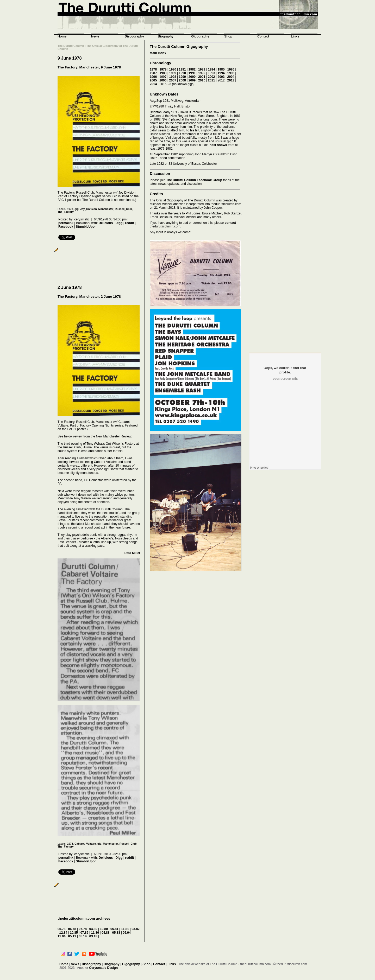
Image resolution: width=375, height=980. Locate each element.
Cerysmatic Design (103, 968)
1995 (231, 73)
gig (77, 209)
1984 (211, 69)
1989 (173, 73)
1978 (70, 209)
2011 (211, 80)
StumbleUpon (86, 227)
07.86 (85, 933)
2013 (231, 80)
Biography (166, 36)
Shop (228, 36)
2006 (163, 80)
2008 (182, 80)
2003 (221, 77)
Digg (119, 223)
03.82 (136, 929)
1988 (163, 73)
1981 (182, 69)
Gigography (200, 36)
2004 (231, 77)
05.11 (72, 936)
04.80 (93, 929)
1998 (173, 77)
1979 (163, 69)
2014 (153, 84)
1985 (221, 69)
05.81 (114, 929)
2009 (192, 80)
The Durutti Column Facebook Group (194, 180)
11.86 (95, 933)
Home (62, 36)
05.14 (83, 936)
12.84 (63, 933)
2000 (192, 77)
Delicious (106, 223)
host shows (218, 145)
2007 (173, 80)
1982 (192, 69)
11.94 (62, 936)
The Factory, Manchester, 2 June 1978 (89, 297)
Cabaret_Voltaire (85, 844)
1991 (192, 73)
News (95, 36)
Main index (158, 53)
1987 (153, 73)
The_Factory (66, 212)
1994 (221, 73)
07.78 (83, 929)
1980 (173, 69)
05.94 (127, 933)
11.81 (125, 929)
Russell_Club (123, 209)
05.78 (62, 929)
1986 (231, 69)
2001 (202, 77)
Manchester (106, 209)
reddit (129, 223)
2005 (153, 80)
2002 (211, 77)
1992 (202, 73)
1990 (182, 73)
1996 (153, 77)
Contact (263, 36)
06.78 (72, 929)
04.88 (106, 933)
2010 (202, 80)
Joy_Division (89, 209)
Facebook (66, 227)
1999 (182, 77)
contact (230, 223)
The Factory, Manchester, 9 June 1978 (89, 67)
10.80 (104, 929)
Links (295, 36)
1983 (202, 69)
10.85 (74, 933)
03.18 (93, 936)
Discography (134, 36)
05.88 (116, 933)
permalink (66, 223)
